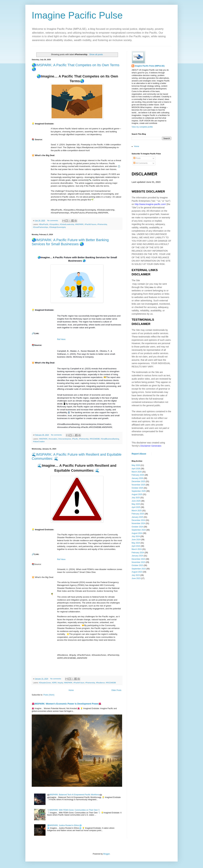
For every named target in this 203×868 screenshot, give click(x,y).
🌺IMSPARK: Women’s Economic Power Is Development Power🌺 (66, 704)
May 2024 (136, 543)
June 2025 (136, 501)
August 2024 (137, 533)
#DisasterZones (45, 683)
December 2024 (138, 520)
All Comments (140, 163)
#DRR (54, 683)
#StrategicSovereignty (57, 227)
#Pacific (75, 439)
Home (71, 690)
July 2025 (136, 498)
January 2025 (137, 517)
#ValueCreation (39, 442)
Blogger (106, 854)
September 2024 (139, 530)
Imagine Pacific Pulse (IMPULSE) (150, 66)
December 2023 (138, 559)
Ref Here (61, 339)
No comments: (53, 221)
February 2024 (138, 553)
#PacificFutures (90, 224)
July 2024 (136, 536)
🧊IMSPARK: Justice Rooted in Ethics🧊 (64, 825)
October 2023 (137, 565)
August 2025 (137, 494)
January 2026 (137, 478)
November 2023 (138, 562)
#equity (60, 683)
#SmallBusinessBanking (110, 439)
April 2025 (136, 507)
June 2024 (136, 540)
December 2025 (138, 481)
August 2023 (137, 572)
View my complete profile (142, 127)
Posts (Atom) (49, 695)
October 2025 (137, 488)
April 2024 (136, 546)
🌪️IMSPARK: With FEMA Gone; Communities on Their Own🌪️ (74, 810)
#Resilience (100, 683)
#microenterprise (65, 439)
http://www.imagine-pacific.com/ (150, 204)
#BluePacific (44, 224)
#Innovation (53, 439)
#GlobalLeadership (67, 224)
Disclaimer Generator (151, 446)
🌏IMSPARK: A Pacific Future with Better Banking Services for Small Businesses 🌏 (70, 242)
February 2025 (138, 514)
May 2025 (136, 504)
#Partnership (102, 224)
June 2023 (136, 578)
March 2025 (137, 511)
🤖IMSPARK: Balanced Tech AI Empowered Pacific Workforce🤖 (75, 795)
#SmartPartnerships (41, 227)
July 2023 (136, 575)
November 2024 (138, 523)
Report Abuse (139, 454)
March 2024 (137, 549)
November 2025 (138, 485)
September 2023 (139, 569)
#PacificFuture (79, 683)
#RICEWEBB (95, 439)
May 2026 (136, 465)
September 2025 (139, 491)
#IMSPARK (79, 224)
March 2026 (137, 472)
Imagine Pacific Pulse (77, 15)
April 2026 (136, 469)
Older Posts (116, 690)
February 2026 (138, 475)
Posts (137, 158)
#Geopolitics (54, 224)
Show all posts (96, 54)
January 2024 (137, 556)
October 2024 (137, 527)
